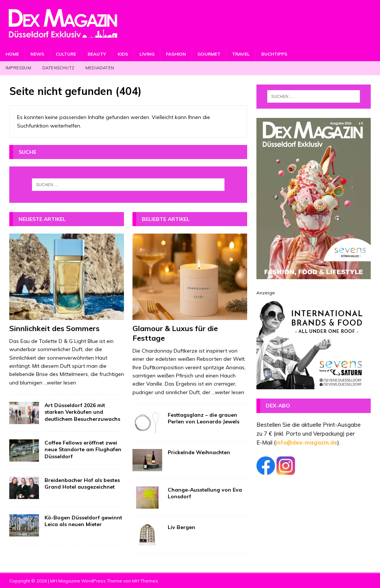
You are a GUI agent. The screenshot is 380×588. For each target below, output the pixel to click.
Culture (66, 54)
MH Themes (145, 581)
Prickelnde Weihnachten (199, 452)
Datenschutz (58, 68)
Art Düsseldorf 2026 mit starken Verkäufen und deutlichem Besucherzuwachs (82, 412)
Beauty (97, 54)
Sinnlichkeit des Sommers (54, 328)
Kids (123, 54)
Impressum (18, 68)
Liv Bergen (181, 527)
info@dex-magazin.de (307, 442)
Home (12, 54)
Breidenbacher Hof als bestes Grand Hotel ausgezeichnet (82, 483)
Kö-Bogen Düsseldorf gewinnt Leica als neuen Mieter (83, 521)
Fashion (176, 54)
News (37, 54)
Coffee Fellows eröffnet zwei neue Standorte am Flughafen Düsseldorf (83, 449)
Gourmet (209, 54)
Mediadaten (100, 68)
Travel (241, 54)
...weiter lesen (60, 383)
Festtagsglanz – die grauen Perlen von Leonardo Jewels (204, 418)
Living (147, 54)
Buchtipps (274, 54)
